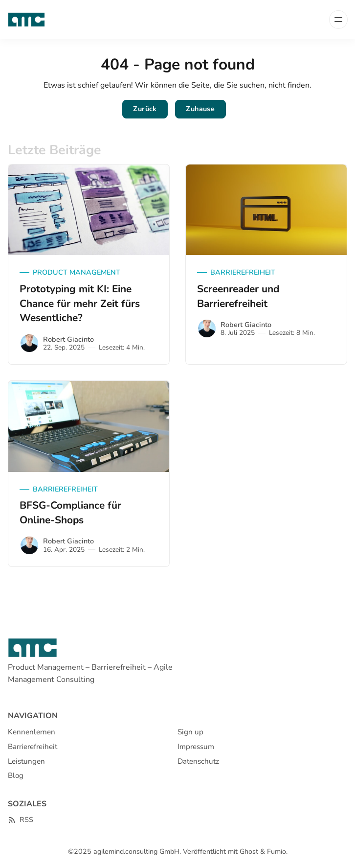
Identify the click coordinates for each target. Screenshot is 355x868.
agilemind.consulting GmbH (136, 851)
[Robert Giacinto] (29, 343)
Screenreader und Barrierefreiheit (238, 296)
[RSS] (21, 820)
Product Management (77, 272)
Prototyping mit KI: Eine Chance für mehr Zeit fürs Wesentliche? (80, 304)
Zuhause (200, 109)
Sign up (190, 732)
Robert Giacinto (68, 339)
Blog (16, 775)
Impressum (196, 747)
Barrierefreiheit (243, 272)
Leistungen (26, 761)
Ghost (249, 851)
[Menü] (338, 20)
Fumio (277, 851)
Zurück (145, 109)
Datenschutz (198, 761)
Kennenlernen (32, 732)
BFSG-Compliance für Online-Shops (70, 513)
